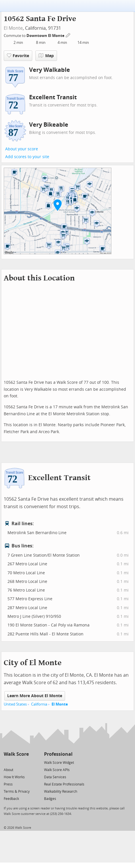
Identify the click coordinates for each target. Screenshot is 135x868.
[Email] (25, 762)
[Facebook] (16, 762)
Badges (50, 799)
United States (15, 704)
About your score (22, 149)
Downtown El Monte (46, 36)
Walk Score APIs (57, 770)
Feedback (11, 799)
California (39, 704)
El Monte (13, 28)
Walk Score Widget (59, 763)
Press (8, 784)
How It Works (14, 777)
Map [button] (46, 56)
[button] (58, 205)
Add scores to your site (27, 157)
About (8, 770)
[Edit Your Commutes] (68, 35)
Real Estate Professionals (64, 784)
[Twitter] (7, 762)
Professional (58, 754)
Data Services (55, 777)
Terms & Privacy (17, 792)
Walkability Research (61, 792)
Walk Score (16, 754)
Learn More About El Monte (35, 696)
